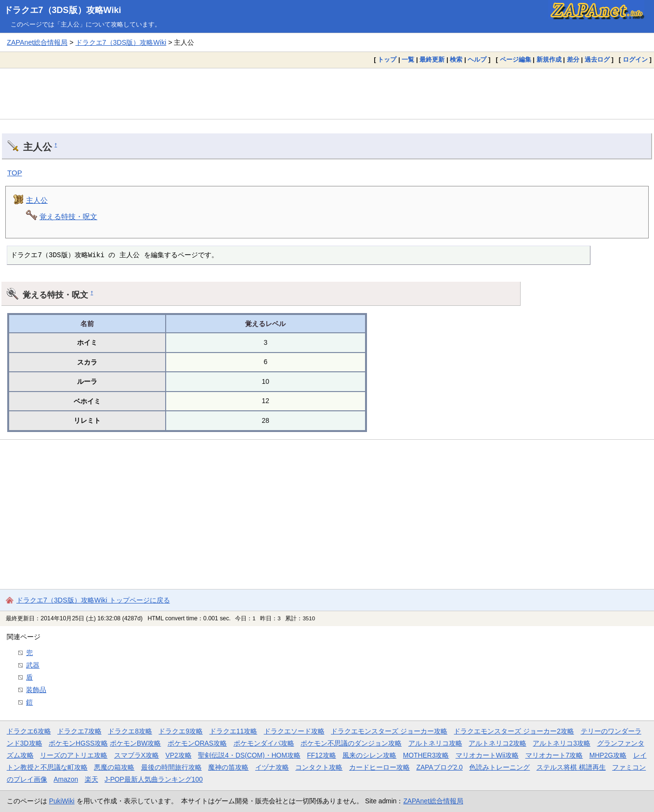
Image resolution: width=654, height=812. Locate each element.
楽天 (92, 779)
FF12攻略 (321, 755)
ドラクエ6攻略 (29, 731)
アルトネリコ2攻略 (497, 743)
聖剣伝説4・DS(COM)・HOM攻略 (249, 755)
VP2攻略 (179, 755)
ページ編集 (516, 59)
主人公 (37, 200)
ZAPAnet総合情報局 (37, 42)
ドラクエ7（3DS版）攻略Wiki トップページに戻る (93, 600)
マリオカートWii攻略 (487, 755)
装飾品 (36, 690)
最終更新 (432, 59)
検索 (456, 59)
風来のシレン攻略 (369, 755)
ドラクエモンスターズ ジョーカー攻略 (389, 731)
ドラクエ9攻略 (181, 731)
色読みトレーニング (499, 767)
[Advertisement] (327, 93)
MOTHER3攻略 (426, 755)
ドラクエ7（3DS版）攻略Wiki (63, 10)
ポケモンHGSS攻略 (78, 743)
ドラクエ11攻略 (233, 731)
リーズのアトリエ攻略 (74, 755)
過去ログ (597, 59)
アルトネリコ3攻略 (562, 743)
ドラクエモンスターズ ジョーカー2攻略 (514, 731)
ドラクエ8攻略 (130, 731)
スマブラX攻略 (137, 755)
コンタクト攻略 (319, 767)
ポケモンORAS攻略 (197, 743)
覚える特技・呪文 (68, 216)
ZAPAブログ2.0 (439, 767)
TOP (15, 173)
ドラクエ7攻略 (79, 731)
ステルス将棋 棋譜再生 (571, 767)
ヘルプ (477, 59)
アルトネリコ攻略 (435, 743)
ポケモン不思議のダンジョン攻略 (351, 743)
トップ (387, 59)
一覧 (408, 59)
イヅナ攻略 (272, 767)
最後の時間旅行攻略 (171, 767)
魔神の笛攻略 (228, 767)
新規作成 (549, 59)
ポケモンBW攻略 (135, 743)
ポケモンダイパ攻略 (264, 743)
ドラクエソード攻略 (294, 731)
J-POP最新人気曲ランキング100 (154, 779)
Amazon (66, 779)
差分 (573, 59)
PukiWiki (62, 801)
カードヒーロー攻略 (379, 767)
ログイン (635, 59)
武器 (33, 665)
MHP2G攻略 (608, 755)
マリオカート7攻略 (554, 755)
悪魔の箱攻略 (114, 767)
